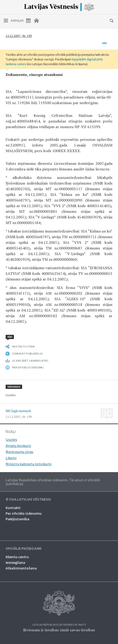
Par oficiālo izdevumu (24, 513)
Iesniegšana (15, 562)
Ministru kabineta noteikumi (29, 464)
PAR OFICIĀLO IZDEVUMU (28, 367)
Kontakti (13, 508)
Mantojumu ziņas (20, 452)
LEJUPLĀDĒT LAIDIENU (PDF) (30, 361)
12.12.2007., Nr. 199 (19, 36)
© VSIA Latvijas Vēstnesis (28, 499)
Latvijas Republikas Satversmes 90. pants (59, 625)
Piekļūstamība (18, 519)
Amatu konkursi (18, 446)
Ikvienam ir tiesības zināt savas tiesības (59, 630)
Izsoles (11, 439)
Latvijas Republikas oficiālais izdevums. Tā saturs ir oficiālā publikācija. (53, 482)
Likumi (11, 458)
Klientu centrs (17, 557)
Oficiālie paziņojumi (24, 549)
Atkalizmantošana (21, 568)
